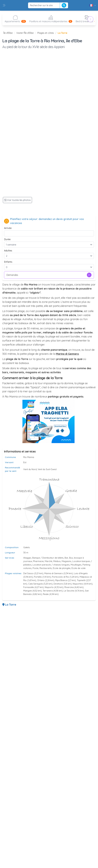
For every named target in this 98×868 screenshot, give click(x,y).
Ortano (41, 580)
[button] (4, 5)
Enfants (8, 262)
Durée (7, 239)
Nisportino (78, 584)
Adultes (8, 251)
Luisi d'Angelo (81, 573)
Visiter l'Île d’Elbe (25, 33)
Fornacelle (29, 587)
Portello (38, 577)
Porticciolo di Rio (61, 577)
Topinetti (81, 580)
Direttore (58, 584)
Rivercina (69, 587)
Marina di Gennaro (54, 573)
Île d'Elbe (8, 33)
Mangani (28, 591)
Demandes (49, 275)
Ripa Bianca (61, 580)
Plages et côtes (46, 33)
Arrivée (8, 228)
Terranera (48, 591)
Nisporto (49, 587)
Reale (46, 594)
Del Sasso (28, 573)
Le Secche (69, 591)
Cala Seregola (35, 584)
